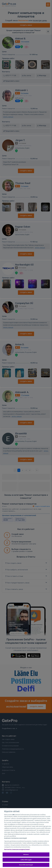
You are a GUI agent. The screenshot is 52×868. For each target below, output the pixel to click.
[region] (26, 838)
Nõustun (26, 854)
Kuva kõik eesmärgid (26, 865)
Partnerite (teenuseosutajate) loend (17, 849)
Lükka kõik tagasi (26, 860)
